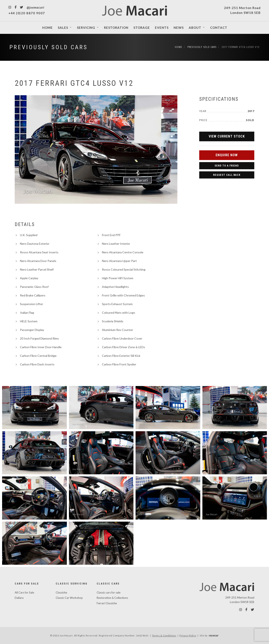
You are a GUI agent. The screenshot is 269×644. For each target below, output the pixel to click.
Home (179, 47)
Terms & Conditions (164, 635)
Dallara (19, 598)
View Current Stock (227, 136)
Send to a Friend (227, 166)
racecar (214, 635)
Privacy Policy (188, 635)
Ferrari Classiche (107, 603)
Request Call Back (227, 175)
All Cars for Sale (24, 592)
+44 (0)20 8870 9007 (27, 13)
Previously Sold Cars (49, 47)
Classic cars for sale (109, 592)
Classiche (61, 592)
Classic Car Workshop (69, 598)
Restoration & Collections (112, 598)
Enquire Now (227, 155)
